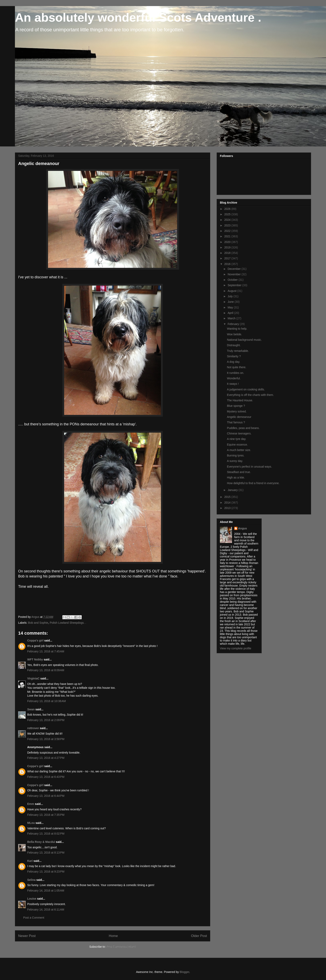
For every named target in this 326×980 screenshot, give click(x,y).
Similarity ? (234, 356)
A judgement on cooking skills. (246, 389)
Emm (31, 804)
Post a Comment (34, 918)
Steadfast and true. (239, 472)
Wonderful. (234, 378)
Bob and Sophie (38, 623)
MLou (31, 823)
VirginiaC (33, 678)
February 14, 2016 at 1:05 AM (46, 891)
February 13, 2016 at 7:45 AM (46, 651)
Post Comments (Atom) (121, 947)
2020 (228, 242)
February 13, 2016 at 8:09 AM (46, 670)
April (231, 313)
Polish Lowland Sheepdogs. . (68, 623)
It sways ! (233, 384)
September (235, 285)
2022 (228, 231)
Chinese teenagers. (239, 433)
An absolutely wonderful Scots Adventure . (138, 17)
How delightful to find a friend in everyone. (253, 483)
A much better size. (239, 450)
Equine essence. (237, 445)
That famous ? (236, 422)
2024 (228, 220)
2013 (228, 508)
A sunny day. (235, 461)
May (231, 307)
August (232, 291)
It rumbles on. (236, 373)
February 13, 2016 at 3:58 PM (46, 739)
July (230, 296)
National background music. (244, 340)
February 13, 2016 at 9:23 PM (46, 872)
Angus (243, 528)
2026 (228, 209)
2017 (228, 258)
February (234, 324)
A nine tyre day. (237, 439)
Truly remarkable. (238, 351)
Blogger (184, 972)
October (233, 280)
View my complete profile (236, 648)
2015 (228, 497)
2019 (228, 247)
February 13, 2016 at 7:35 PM (46, 815)
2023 (228, 225)
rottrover (33, 728)
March (232, 318)
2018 (228, 253)
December (234, 269)
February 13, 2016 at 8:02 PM (46, 834)
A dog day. (234, 362)
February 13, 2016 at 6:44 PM (46, 796)
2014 (228, 503)
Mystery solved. (237, 411)
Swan (31, 709)
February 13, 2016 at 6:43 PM (46, 777)
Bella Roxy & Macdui (41, 842)
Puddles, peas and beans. (243, 428)
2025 (228, 214)
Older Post (199, 936)
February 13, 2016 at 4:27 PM (46, 758)
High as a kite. (236, 477)
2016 (228, 264)
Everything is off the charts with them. (250, 395)
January (233, 490)
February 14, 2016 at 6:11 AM (46, 910)
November (234, 274)
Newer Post (27, 936)
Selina (31, 880)
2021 (228, 236)
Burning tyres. (236, 455)
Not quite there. (237, 367)
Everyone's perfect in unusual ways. (249, 467)
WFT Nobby (35, 659)
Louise (32, 899)
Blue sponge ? (236, 406)
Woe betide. (234, 334)
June (231, 302)
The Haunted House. (240, 400)
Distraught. (234, 345)
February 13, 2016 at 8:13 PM (46, 853)
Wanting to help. (237, 329)
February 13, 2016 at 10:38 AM (46, 701)
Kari (30, 861)
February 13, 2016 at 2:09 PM (46, 720)
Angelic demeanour (239, 417)
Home (113, 936)
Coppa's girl (35, 640)
